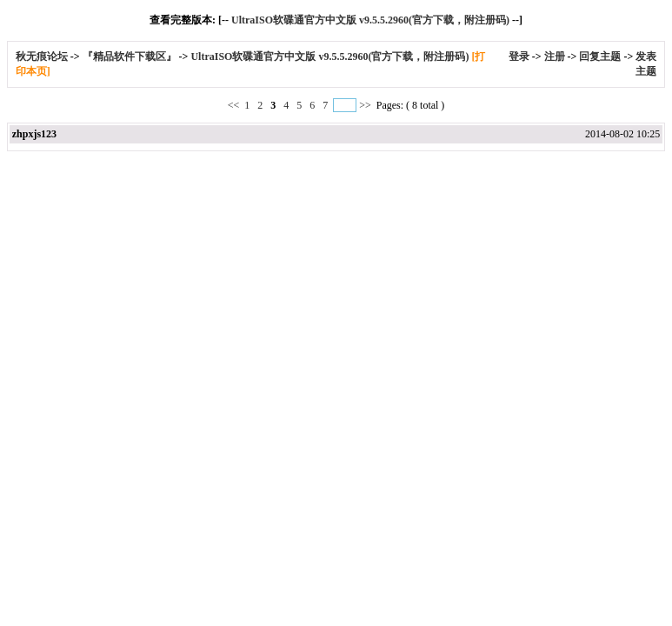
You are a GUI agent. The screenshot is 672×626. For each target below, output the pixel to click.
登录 (519, 57)
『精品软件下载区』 (130, 57)
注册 (555, 57)
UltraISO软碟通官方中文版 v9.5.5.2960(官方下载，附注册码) (370, 20)
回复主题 (600, 57)
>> (365, 105)
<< (235, 105)
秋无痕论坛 (43, 57)
